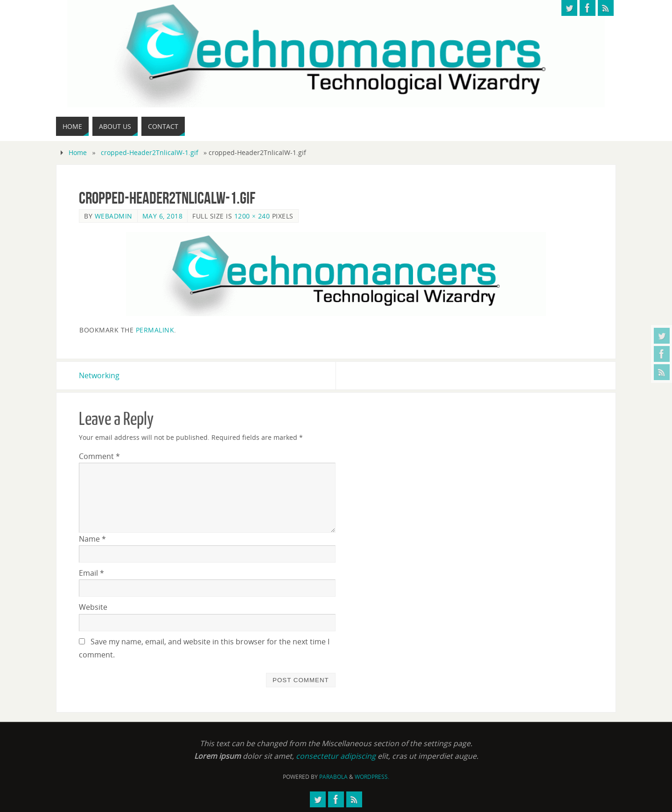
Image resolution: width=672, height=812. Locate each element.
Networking (99, 375)
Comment (99, 456)
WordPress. (372, 777)
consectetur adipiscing (336, 756)
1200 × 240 (252, 216)
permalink (155, 330)
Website (93, 607)
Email (91, 573)
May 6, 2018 (163, 216)
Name (92, 539)
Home (78, 152)
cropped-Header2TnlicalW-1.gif (150, 152)
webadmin (114, 216)
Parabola (333, 777)
